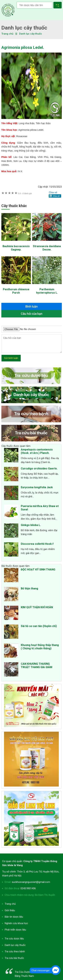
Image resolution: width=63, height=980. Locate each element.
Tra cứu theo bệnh (15, 951)
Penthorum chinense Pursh (16, 291)
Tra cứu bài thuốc (14, 958)
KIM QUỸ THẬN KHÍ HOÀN (37, 607)
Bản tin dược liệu (14, 917)
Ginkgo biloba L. (31, 525)
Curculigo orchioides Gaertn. (39, 469)
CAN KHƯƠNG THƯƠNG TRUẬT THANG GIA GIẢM (37, 665)
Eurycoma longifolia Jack (37, 487)
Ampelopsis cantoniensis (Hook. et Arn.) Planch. (37, 451)
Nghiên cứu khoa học (16, 923)
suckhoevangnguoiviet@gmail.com (31, 882)
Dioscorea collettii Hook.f (37, 544)
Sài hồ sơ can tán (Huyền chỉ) (39, 626)
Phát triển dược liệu (15, 930)
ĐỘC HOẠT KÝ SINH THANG (38, 570)
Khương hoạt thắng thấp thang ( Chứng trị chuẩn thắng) (40, 647)
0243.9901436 (28, 888)
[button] (58, 6)
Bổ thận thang (29, 588)
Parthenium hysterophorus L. (47, 291)
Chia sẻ (53, 192)
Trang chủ (10, 904)
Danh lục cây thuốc (31, 34)
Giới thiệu (10, 910)
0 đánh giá (25, 193)
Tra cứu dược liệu (8, 10)
